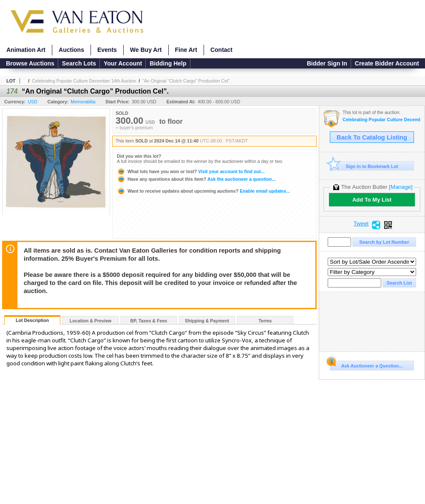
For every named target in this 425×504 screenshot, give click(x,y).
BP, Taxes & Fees (149, 321)
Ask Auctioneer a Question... (366, 364)
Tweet (361, 224)
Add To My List (372, 200)
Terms (265, 321)
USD (33, 102)
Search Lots (79, 63)
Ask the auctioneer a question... (196, 179)
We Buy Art (146, 50)
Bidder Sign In (327, 63)
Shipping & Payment (207, 321)
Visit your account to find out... (191, 171)
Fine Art (186, 50)
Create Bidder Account (387, 63)
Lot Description (32, 320)
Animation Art (26, 50)
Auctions (71, 50)
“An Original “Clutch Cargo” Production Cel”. (187, 81)
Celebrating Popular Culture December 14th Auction (84, 81)
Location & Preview (91, 321)
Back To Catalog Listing (372, 137)
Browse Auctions (30, 63)
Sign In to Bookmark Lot (364, 166)
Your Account (123, 63)
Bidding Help (168, 63)
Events (107, 50)
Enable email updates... (203, 191)
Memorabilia (83, 102)
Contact (221, 50)
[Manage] (401, 187)
